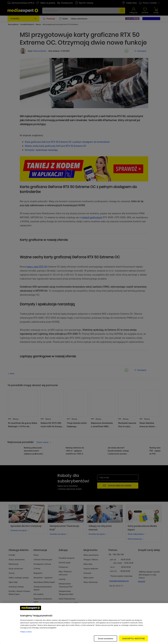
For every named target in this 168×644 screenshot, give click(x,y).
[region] (84, 624)
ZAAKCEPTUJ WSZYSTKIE (133, 638)
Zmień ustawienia (105, 638)
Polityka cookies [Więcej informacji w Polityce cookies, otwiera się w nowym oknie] (26, 632)
